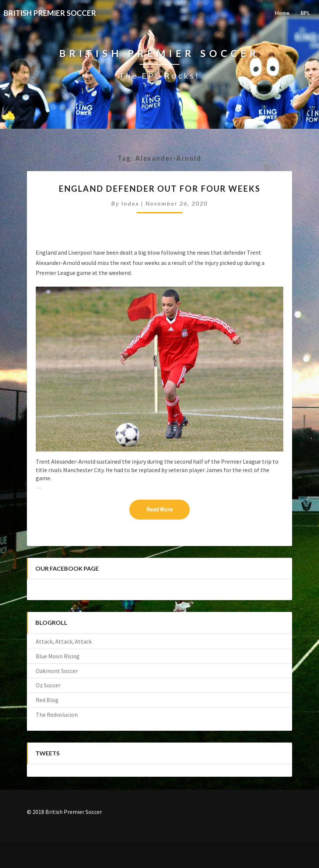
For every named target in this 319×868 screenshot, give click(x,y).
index (130, 203)
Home (282, 13)
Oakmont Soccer (57, 671)
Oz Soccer (48, 685)
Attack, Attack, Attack (64, 641)
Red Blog (47, 700)
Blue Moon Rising (58, 656)
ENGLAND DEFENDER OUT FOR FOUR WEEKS (159, 189)
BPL (305, 13)
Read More (168, 509)
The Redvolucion (57, 715)
